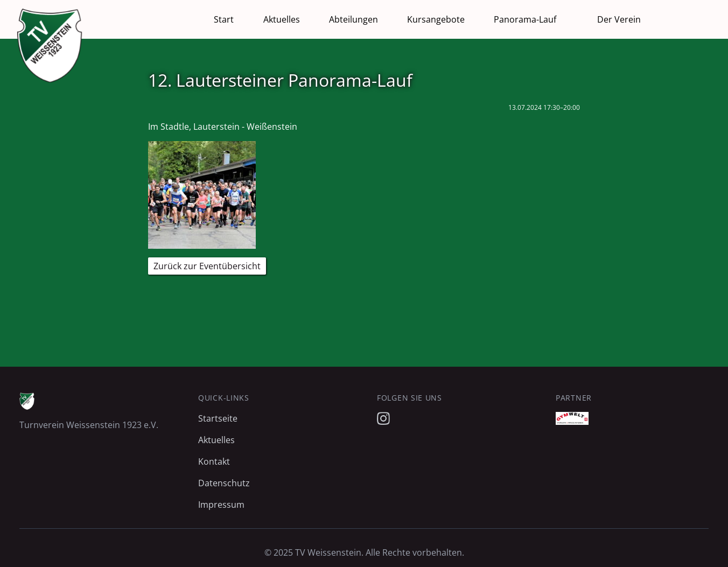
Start (224, 19)
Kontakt (214, 461)
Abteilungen (353, 19)
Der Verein (619, 19)
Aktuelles (282, 19)
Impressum (221, 505)
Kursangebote (436, 19)
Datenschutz (224, 483)
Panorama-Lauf (525, 19)
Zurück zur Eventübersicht (207, 266)
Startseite (218, 418)
